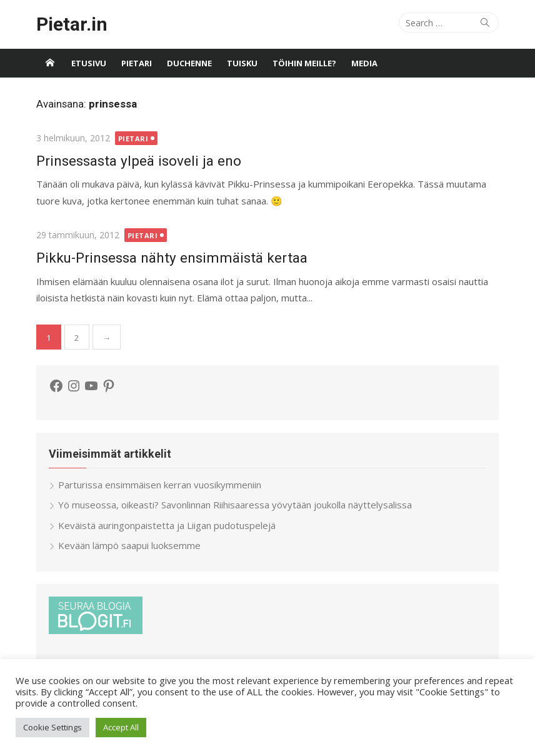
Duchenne (189, 63)
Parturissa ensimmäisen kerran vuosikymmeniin (160, 485)
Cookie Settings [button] (52, 727)
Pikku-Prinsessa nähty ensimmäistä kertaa (172, 258)
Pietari (137, 63)
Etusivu (89, 63)
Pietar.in (72, 24)
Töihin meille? (304, 63)
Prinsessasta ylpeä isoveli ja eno (139, 161)
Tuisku (242, 63)
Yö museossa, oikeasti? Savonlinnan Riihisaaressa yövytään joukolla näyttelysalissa (235, 505)
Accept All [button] (121, 727)
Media (364, 63)
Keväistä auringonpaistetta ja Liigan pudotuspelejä (167, 525)
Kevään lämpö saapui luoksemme (129, 545)
